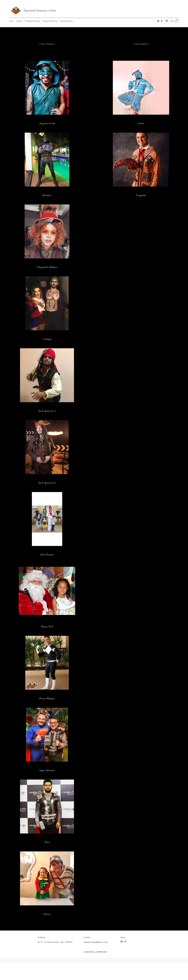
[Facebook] (162, 21)
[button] (32, 21)
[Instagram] (158, 21)
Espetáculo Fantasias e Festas (40, 10)
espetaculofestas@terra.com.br (96, 942)
